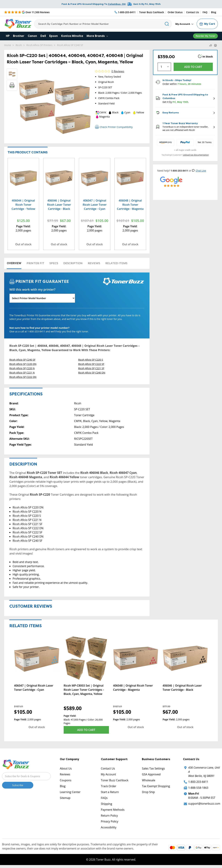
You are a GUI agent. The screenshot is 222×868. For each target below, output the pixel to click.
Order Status (175, 12)
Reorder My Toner (205, 36)
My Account (184, 24)
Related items (116, 263)
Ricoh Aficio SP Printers (39, 45)
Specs (54, 263)
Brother (19, 36)
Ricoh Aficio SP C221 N (22, 373)
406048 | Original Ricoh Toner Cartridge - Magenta (130, 205)
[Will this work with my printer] (42, 298)
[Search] (103, 24)
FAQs (104, 798)
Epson (54, 36)
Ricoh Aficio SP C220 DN (23, 364)
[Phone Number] (125, 12)
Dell (43, 36)
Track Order (109, 786)
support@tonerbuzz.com (204, 804)
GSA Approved (151, 774)
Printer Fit (35, 263)
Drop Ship (148, 792)
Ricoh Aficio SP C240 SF (70, 45)
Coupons (66, 780)
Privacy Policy (110, 821)
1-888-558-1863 (198, 788)
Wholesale (149, 780)
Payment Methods (113, 810)
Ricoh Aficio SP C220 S (91, 360)
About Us (66, 768)
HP (8, 36)
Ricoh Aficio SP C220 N (22, 368)
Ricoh (19, 45)
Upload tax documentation (196, 155)
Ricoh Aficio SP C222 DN (23, 377)
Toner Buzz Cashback (152, 12)
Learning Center (70, 792)
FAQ (205, 12)
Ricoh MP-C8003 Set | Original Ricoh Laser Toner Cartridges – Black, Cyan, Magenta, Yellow (84, 690)
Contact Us (193, 12)
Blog (214, 12)
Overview (14, 263)
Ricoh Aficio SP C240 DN (92, 373)
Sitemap (65, 798)
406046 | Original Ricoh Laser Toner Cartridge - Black (59, 205)
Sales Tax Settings (153, 768)
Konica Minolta (72, 36)
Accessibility (109, 827)
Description (73, 263)
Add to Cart (86, 730)
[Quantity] (164, 67)
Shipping (107, 804)
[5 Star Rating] (27, 12)
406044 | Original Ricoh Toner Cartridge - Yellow (23, 205)
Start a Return (110, 792)
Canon (32, 36)
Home (8, 45)
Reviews (94, 263)
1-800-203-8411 (198, 782)
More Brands (97, 36)
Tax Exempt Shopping (156, 786)
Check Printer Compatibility (114, 127)
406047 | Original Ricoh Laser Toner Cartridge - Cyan (95, 205)
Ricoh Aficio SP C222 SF (91, 364)
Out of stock (23, 244)
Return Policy (109, 816)
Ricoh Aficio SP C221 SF (91, 368)
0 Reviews (118, 71)
